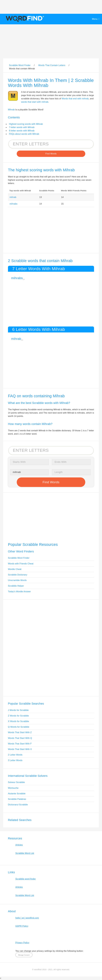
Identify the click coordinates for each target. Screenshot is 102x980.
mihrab (13, 197)
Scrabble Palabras (17, 799)
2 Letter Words (15, 755)
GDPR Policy (22, 926)
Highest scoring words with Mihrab (26, 124)
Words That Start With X (20, 749)
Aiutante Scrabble (17, 794)
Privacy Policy (22, 943)
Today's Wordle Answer (19, 592)
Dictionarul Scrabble (18, 805)
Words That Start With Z (20, 732)
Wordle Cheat (15, 569)
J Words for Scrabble (18, 710)
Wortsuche (13, 788)
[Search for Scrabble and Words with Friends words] (51, 144)
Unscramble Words (17, 580)
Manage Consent (24, 955)
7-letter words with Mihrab (22, 127)
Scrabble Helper (16, 586)
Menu (95, 19)
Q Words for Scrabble (19, 727)
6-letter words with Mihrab (22, 131)
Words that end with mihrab (75, 99)
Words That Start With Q (20, 738)
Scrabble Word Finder (19, 558)
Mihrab (11, 110)
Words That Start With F (20, 744)
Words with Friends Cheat (21, 564)
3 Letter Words (15, 760)
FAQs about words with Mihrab (24, 134)
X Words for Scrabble (18, 721)
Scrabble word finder (26, 879)
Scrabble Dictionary (18, 575)
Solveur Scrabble (16, 782)
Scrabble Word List (25, 853)
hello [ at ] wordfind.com (27, 918)
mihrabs (13, 204)
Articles (19, 845)
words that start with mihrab (35, 102)
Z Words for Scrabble (18, 716)
